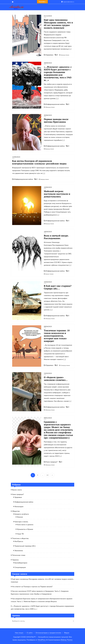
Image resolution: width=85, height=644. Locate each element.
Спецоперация (20, 567)
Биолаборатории (21, 563)
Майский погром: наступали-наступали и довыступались (57, 194)
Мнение (20, 517)
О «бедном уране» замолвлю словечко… (56, 379)
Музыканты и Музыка (25, 529)
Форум (67, 633)
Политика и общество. (20, 538)
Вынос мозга (17, 490)
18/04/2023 (48, 232)
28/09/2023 (48, 63)
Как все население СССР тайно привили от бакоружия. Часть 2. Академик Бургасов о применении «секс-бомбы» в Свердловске (40, 593)
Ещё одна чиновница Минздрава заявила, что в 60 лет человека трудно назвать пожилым (58, 24)
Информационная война (54, 104)
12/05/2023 (16, 157)
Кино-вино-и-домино (25, 525)
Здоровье (49, 55)
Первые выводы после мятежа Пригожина (56, 121)
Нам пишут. (19, 633)
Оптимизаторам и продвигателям (48, 633)
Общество (16, 511)
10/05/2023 (48, 187)
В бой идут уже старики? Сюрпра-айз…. (58, 287)
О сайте (30, 633)
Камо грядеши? (51, 462)
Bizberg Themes (67, 640)
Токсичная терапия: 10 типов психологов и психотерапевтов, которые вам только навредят (57, 336)
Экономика (19, 551)
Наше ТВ (20, 534)
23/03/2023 (48, 373)
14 (47, 475)
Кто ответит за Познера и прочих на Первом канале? (32, 587)
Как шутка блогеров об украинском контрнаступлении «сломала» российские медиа (39, 162)
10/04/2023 (48, 282)
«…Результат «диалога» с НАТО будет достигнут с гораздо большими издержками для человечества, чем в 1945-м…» (58, 73)
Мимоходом (19, 507)
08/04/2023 (48, 327)
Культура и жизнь (21, 522)
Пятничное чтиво (19, 555)
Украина (15, 560)
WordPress (42, 640)
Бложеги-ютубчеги (22, 514)
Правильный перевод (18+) (25, 546)
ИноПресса (19, 541)
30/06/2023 (48, 115)
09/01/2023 (48, 418)
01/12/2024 (48, 16)
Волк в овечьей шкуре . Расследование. (56, 237)
